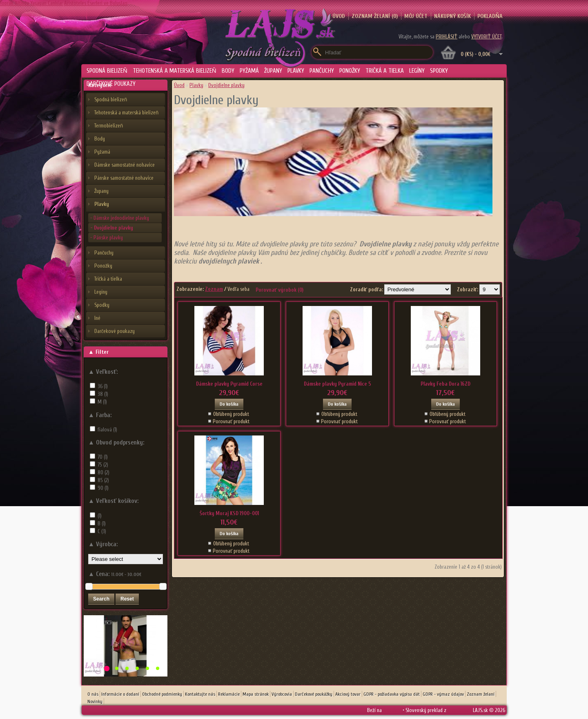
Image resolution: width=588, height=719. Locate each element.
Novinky (95, 701)
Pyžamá (249, 71)
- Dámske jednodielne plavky (120, 218)
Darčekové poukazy (111, 84)
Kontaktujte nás (200, 694)
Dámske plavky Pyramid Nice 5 (337, 384)
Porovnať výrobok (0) (280, 290)
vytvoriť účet (486, 37)
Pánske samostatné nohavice (124, 178)
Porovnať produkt (231, 421)
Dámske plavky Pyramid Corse (229, 384)
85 (103, 480)
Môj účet (416, 16)
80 (104, 472)
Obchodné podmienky (162, 694)
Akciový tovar (348, 694)
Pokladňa (490, 16)
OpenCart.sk (460, 710)
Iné (97, 318)
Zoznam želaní (481, 694)
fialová (107, 430)
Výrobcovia (282, 694)
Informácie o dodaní (120, 694)
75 (103, 465)
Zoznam (214, 289)
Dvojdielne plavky (226, 85)
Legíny (417, 71)
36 (103, 386)
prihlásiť (447, 37)
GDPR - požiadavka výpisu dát (392, 694)
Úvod (179, 85)
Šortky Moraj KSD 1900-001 (229, 513)
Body (228, 71)
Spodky (439, 71)
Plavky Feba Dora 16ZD (445, 384)
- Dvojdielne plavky (112, 228)
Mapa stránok (256, 694)
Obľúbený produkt (231, 414)
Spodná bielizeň (107, 71)
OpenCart (392, 710)
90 (103, 488)
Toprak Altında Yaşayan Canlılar (31, 3)
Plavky (296, 71)
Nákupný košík (452, 16)
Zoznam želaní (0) (375, 16)
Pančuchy (322, 71)
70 (103, 457)
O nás (93, 694)
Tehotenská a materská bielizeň (175, 71)
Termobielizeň (109, 126)
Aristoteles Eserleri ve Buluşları (96, 3)
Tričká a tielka (385, 71)
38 (103, 394)
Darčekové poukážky (314, 694)
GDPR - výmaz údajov (443, 694)
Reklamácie (229, 694)
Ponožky (350, 71)
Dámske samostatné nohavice (125, 165)
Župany (273, 71)
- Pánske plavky (107, 238)
